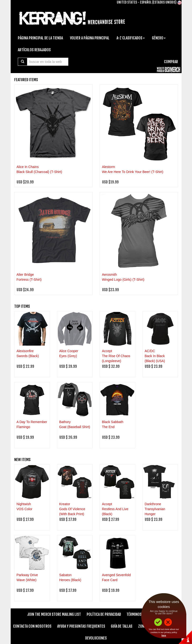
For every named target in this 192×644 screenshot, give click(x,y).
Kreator (65, 504)
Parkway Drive (27, 575)
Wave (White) (27, 580)
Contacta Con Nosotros (32, 626)
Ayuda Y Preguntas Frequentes (81, 626)
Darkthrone (153, 504)
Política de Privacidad (104, 614)
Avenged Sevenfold (116, 575)
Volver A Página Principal (90, 38)
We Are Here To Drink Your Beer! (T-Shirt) (133, 172)
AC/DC (150, 351)
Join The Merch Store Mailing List (54, 614)
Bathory (65, 422)
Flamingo (23, 427)
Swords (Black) (28, 356)
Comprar (171, 62)
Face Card (110, 580)
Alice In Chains (28, 167)
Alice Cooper (69, 351)
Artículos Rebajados (34, 50)
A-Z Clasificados (131, 38)
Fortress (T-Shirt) (29, 280)
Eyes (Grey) (68, 356)
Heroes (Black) (70, 580)
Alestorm (109, 167)
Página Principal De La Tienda (40, 38)
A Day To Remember (32, 422)
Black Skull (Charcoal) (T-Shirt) (39, 172)
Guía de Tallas (122, 626)
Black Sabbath (113, 422)
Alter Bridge (25, 275)
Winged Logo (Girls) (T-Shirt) (123, 280)
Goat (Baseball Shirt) (75, 427)
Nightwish (24, 504)
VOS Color (25, 509)
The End (108, 427)
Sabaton (66, 575)
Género (159, 38)
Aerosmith (110, 275)
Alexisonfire (25, 351)
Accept (107, 351)
